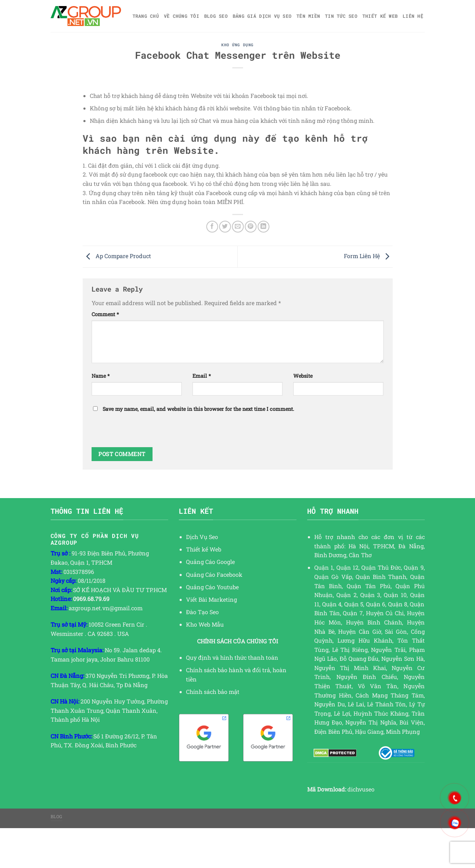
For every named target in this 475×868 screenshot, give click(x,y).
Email (202, 376)
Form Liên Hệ (368, 256)
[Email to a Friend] (238, 227)
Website (303, 376)
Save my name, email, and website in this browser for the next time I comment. (198, 409)
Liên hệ (413, 16)
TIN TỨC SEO (341, 16)
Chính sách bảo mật (213, 692)
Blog (56, 816)
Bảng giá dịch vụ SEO (262, 16)
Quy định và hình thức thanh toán (232, 657)
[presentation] (146, 433)
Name (101, 376)
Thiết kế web (380, 16)
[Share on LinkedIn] (264, 227)
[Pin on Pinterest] (251, 227)
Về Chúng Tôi (182, 16)
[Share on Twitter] (225, 227)
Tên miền (308, 16)
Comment (105, 314)
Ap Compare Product (117, 256)
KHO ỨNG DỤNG (237, 45)
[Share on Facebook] (212, 227)
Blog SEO (216, 16)
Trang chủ (146, 16)
